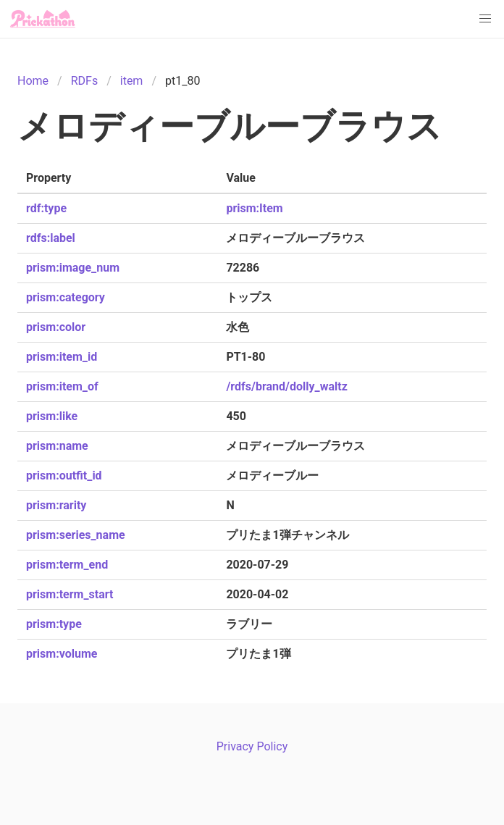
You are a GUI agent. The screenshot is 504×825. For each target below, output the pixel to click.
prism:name (57, 446)
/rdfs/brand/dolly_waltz (286, 386)
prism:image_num (73, 268)
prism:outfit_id (64, 476)
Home (33, 81)
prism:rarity (56, 505)
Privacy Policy (252, 746)
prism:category (66, 297)
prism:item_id (62, 357)
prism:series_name (76, 535)
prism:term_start (70, 594)
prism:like (52, 416)
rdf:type (46, 208)
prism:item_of (62, 386)
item (132, 81)
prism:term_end (67, 565)
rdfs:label (51, 238)
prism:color (56, 327)
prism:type (54, 624)
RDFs (84, 81)
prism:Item (254, 208)
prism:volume (62, 654)
